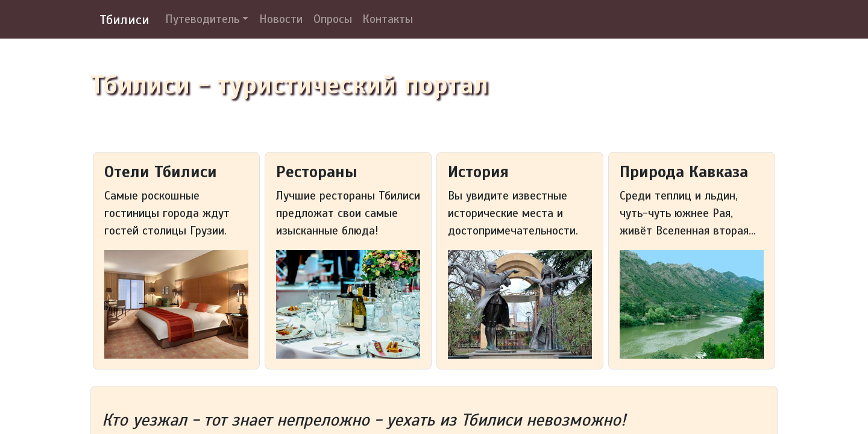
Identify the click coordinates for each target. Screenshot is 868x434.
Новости (281, 19)
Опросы (333, 19)
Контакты (388, 19)
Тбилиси (124, 20)
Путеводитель (202, 19)
